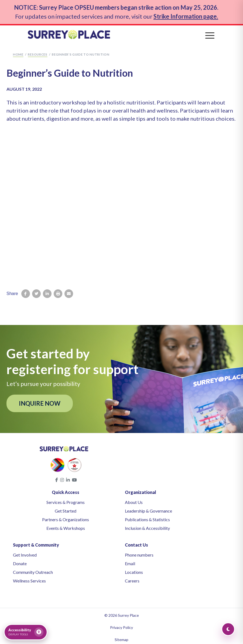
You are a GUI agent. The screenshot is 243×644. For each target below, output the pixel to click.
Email (130, 561)
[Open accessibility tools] (26, 632)
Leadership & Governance (148, 508)
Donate (20, 561)
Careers (132, 578)
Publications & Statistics (147, 517)
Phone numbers (139, 552)
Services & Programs (66, 499)
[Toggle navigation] (210, 32)
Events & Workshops (66, 525)
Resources (37, 52)
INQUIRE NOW (40, 400)
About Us (134, 499)
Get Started (66, 508)
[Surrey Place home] (122, 32)
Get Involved (25, 552)
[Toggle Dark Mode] (228, 629)
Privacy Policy (121, 625)
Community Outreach (33, 569)
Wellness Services (29, 578)
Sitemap (121, 637)
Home (18, 52)
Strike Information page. (186, 15)
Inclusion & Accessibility (147, 525)
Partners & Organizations (66, 517)
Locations (134, 569)
